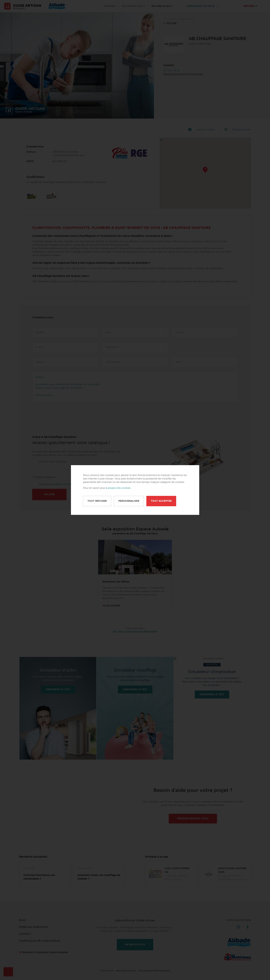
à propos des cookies (118, 488)
